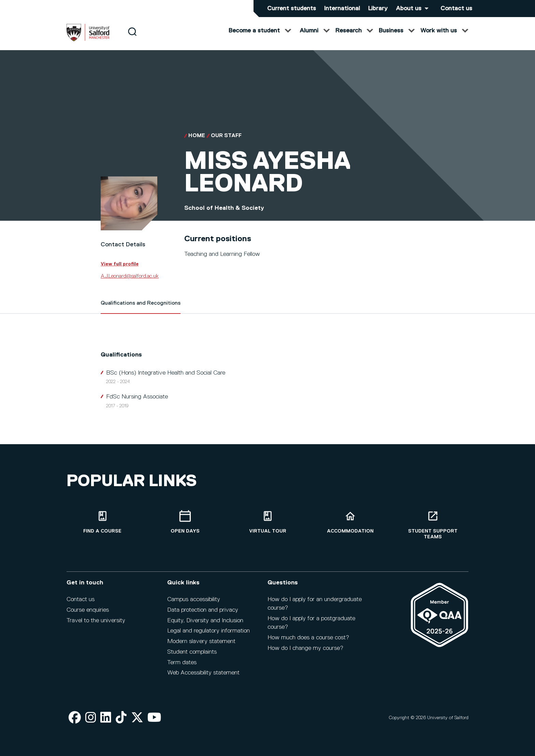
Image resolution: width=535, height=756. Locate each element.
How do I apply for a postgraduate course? (311, 623)
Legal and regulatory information (208, 631)
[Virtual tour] (267, 522)
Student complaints (192, 652)
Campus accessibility (194, 599)
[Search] (132, 38)
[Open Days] (185, 522)
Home (197, 143)
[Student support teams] (433, 525)
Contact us (456, 9)
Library (378, 9)
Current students (292, 9)
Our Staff (226, 143)
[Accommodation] (350, 522)
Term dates (182, 663)
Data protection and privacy (203, 610)
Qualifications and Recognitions (141, 310)
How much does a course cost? (308, 638)
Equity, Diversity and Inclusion (205, 621)
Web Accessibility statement (203, 673)
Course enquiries (88, 610)
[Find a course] (102, 522)
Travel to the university (96, 621)
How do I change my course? (305, 648)
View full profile (120, 271)
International (342, 9)
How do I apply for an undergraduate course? (315, 604)
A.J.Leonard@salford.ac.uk (130, 283)
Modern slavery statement (201, 641)
